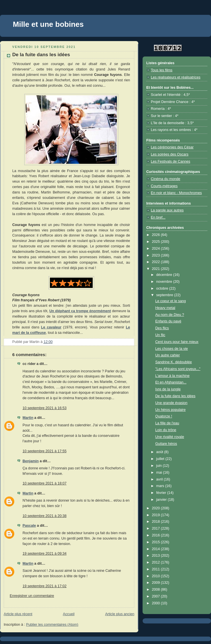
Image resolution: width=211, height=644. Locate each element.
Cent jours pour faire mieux (177, 342)
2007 (157, 596)
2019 (157, 515)
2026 (157, 235)
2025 (157, 242)
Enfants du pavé (168, 321)
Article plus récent (18, 614)
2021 (157, 269)
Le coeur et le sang (171, 301)
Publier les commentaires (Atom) (52, 625)
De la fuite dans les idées (176, 396)
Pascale (29, 526)
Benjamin (31, 461)
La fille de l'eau (167, 423)
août (160, 452)
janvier (162, 500)
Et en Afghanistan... (171, 382)
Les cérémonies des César (172, 147)
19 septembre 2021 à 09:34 (44, 554)
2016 (157, 535)
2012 (157, 562)
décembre (165, 275)
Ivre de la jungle (168, 389)
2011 (157, 569)
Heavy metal (165, 308)
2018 (157, 522)
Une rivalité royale (170, 437)
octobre (163, 288)
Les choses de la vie (172, 349)
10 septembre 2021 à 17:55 (44, 451)
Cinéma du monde (166, 179)
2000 (157, 603)
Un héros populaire (171, 410)
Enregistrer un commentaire (32, 596)
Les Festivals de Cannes (171, 161)
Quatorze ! (164, 416)
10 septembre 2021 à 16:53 (44, 408)
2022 (157, 262)
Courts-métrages (164, 186)
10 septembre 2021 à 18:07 (44, 483)
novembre (165, 282)
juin (160, 466)
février (162, 493)
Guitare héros (166, 444)
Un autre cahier (168, 355)
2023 (157, 255)
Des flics (162, 328)
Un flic (160, 335)
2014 (157, 549)
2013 (157, 556)
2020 (157, 508)
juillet (161, 459)
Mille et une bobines (48, 24)
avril (160, 479)
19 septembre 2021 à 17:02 (44, 586)
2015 (157, 542)
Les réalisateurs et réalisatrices (176, 77)
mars (161, 486)
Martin (28, 418)
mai (160, 473)
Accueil (69, 614)
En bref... (158, 217)
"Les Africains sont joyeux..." (178, 369)
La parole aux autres (167, 210)
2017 (157, 528)
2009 (157, 583)
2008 (157, 590)
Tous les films (162, 70)
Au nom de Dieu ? (170, 315)
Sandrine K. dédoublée (174, 362)
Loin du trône (166, 430)
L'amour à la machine (173, 376)
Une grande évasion (172, 403)
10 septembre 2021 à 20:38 (44, 516)
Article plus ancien (120, 614)
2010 (157, 576)
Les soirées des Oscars (170, 154)
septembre (165, 295)
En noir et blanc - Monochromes (176, 193)
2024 (157, 249)
